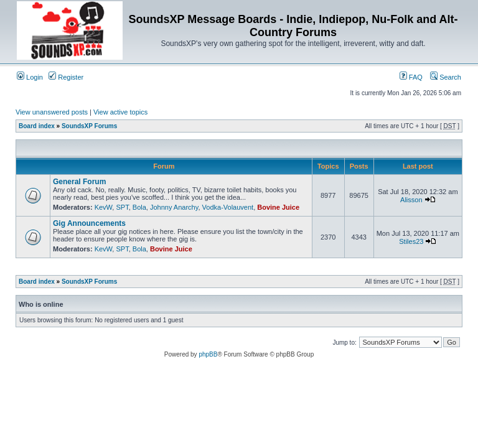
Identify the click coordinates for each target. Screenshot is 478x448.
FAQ (411, 77)
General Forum (79, 182)
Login (30, 77)
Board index (37, 126)
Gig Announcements (89, 223)
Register (66, 77)
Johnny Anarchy (174, 207)
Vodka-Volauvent (228, 207)
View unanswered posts (52, 112)
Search (446, 77)
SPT (122, 207)
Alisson (411, 200)
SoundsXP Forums (89, 126)
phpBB (208, 354)
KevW (104, 207)
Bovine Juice (278, 207)
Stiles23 (411, 241)
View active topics (120, 112)
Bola (139, 207)
